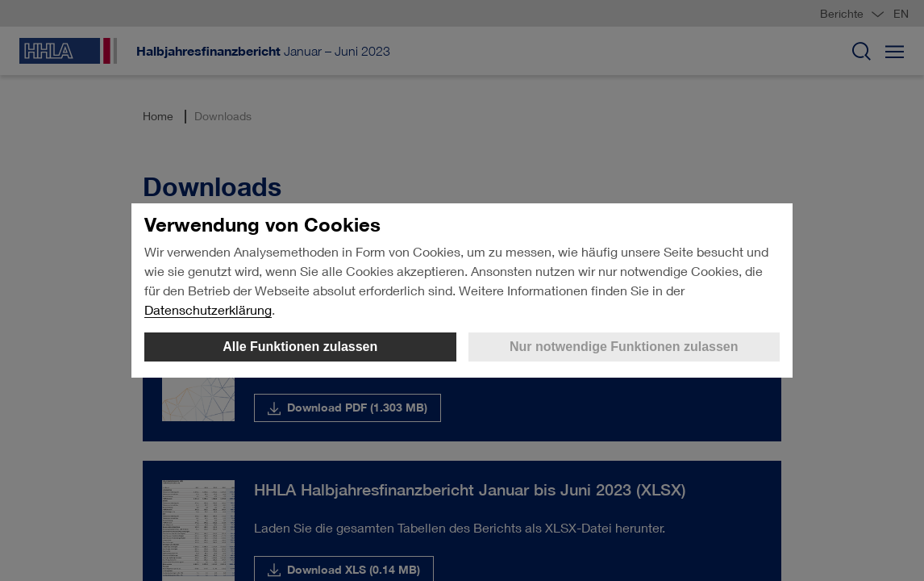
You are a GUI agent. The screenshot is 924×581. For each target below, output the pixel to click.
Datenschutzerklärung (208, 309)
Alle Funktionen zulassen (300, 347)
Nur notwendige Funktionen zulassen (624, 347)
